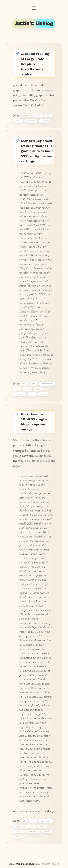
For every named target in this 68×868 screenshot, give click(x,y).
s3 (24, 821)
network (18, 826)
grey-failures (33, 831)
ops (48, 116)
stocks (38, 389)
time (33, 384)
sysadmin (45, 121)
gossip (18, 836)
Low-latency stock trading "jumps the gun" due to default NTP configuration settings (37, 151)
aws (33, 821)
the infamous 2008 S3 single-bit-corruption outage (34, 422)
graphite (26, 116)
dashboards (31, 121)
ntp (24, 384)
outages (30, 826)
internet (43, 394)
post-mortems (46, 821)
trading (27, 389)
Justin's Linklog (34, 24)
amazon (47, 831)
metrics (18, 121)
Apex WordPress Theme (23, 864)
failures (42, 826)
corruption (19, 831)
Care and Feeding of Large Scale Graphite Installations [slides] (35, 64)
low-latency (20, 394)
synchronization (47, 384)
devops (38, 116)
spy (17, 389)
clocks (32, 394)
